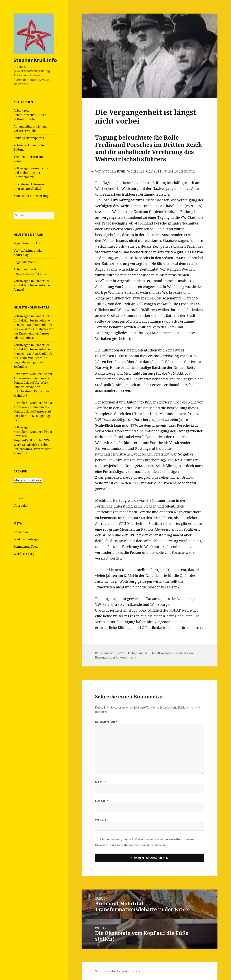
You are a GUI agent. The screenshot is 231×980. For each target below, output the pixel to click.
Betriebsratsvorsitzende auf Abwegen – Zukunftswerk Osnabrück (33, 378)
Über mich (21, 506)
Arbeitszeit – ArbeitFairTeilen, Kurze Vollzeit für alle (30, 115)
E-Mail (102, 801)
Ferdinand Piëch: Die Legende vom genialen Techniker (30, 362)
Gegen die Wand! (25, 262)
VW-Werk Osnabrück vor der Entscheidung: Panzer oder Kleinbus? (34, 333)
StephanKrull (140, 653)
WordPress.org (24, 554)
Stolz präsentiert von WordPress (117, 971)
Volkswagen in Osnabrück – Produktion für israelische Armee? (33, 285)
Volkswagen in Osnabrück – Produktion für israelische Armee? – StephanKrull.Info (33, 320)
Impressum (21, 498)
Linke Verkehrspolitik (29, 138)
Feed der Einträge (26, 539)
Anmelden (21, 532)
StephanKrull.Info (35, 60)
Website (102, 820)
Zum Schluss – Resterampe (32, 196)
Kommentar (106, 722)
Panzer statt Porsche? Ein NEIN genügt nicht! (32, 416)
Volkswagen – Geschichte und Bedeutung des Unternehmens (31, 173)
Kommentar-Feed (26, 547)
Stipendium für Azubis (29, 243)
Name (101, 782)
